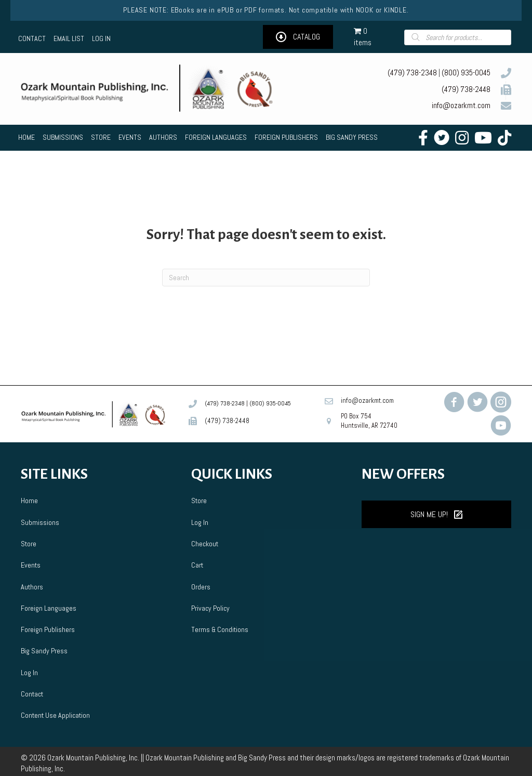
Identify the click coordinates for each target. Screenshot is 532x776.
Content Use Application (55, 715)
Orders (201, 587)
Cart (197, 565)
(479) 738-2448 (466, 89)
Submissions (40, 522)
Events (31, 565)
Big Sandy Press (44, 651)
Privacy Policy (210, 608)
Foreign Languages (49, 608)
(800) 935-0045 (466, 73)
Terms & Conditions (220, 629)
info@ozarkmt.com (461, 105)
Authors (32, 587)
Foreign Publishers (48, 629)
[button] (298, 37)
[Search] (266, 278)
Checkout (205, 544)
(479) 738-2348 (412, 73)
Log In (29, 673)
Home (29, 501)
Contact (32, 694)
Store (29, 544)
